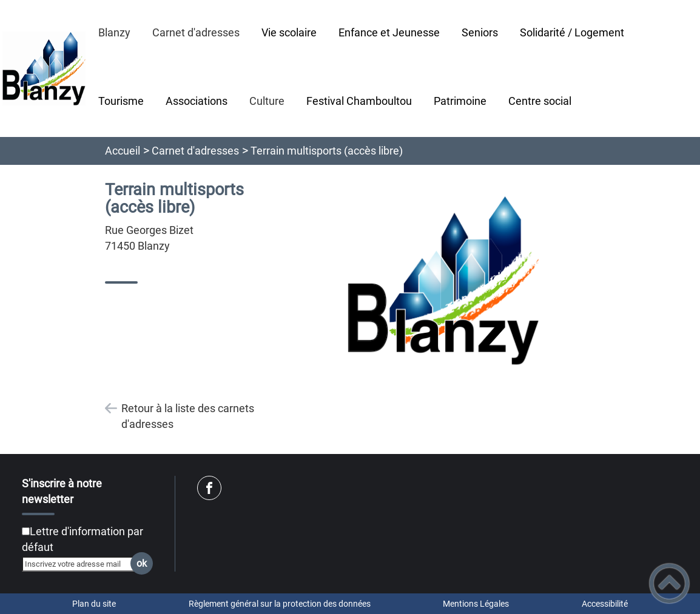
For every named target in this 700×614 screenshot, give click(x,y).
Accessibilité (605, 604)
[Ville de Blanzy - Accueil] (44, 68)
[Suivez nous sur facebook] (209, 488)
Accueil (123, 151)
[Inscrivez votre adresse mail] (82, 564)
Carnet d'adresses (195, 151)
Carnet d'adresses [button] (196, 32)
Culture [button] (267, 101)
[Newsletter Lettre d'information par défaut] (26, 531)
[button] (669, 583)
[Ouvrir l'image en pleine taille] (443, 282)
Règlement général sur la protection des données (280, 604)
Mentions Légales (476, 604)
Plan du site (94, 604)
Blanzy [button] (114, 32)
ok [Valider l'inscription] (142, 563)
